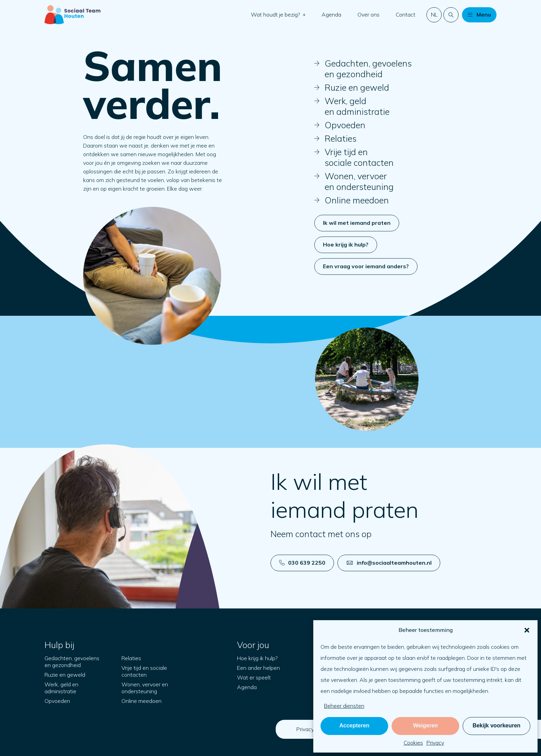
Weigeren (425, 725)
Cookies (413, 743)
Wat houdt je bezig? (276, 14)
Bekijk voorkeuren (497, 725)
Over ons (368, 14)
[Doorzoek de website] (451, 15)
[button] (527, 630)
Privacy (435, 743)
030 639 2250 (302, 563)
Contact (406, 14)
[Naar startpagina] (72, 15)
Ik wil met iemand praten (357, 250)
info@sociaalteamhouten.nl (389, 563)
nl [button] (434, 14)
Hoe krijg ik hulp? (346, 272)
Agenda (331, 14)
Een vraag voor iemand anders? (366, 294)
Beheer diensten (344, 706)
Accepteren (354, 725)
